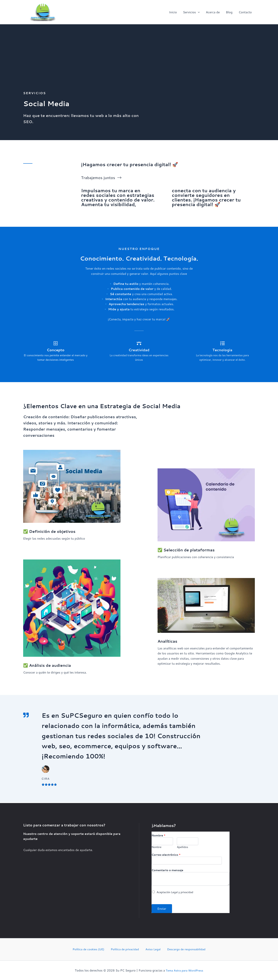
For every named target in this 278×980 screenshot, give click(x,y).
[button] (198, 12)
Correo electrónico (166, 854)
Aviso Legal (152, 949)
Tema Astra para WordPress (185, 970)
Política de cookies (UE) (91, 949)
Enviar (162, 908)
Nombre (158, 835)
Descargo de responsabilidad (184, 949)
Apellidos (182, 847)
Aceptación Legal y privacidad (175, 892)
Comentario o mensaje (167, 870)
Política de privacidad (126, 949)
